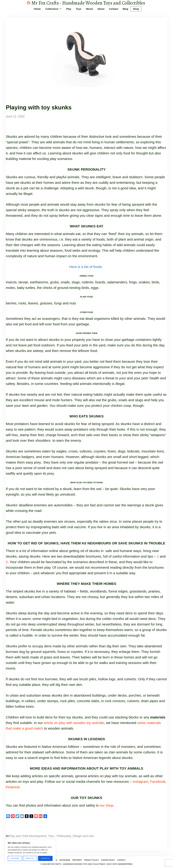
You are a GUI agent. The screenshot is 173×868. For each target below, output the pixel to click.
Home (37, 9)
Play (69, 9)
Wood (89, 9)
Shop (136, 9)
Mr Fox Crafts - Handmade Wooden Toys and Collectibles (88, 3)
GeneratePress (125, 864)
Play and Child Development (28, 836)
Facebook (158, 782)
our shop (106, 805)
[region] (30, 851)
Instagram (140, 782)
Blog (125, 9)
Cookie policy (108, 860)
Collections (55, 9)
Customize (15, 858)
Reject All (30, 858)
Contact (114, 9)
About (101, 9)
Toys (79, 9)
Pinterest (13, 787)
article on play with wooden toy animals (74, 723)
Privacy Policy (91, 860)
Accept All (45, 858)
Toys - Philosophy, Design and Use (71, 836)
